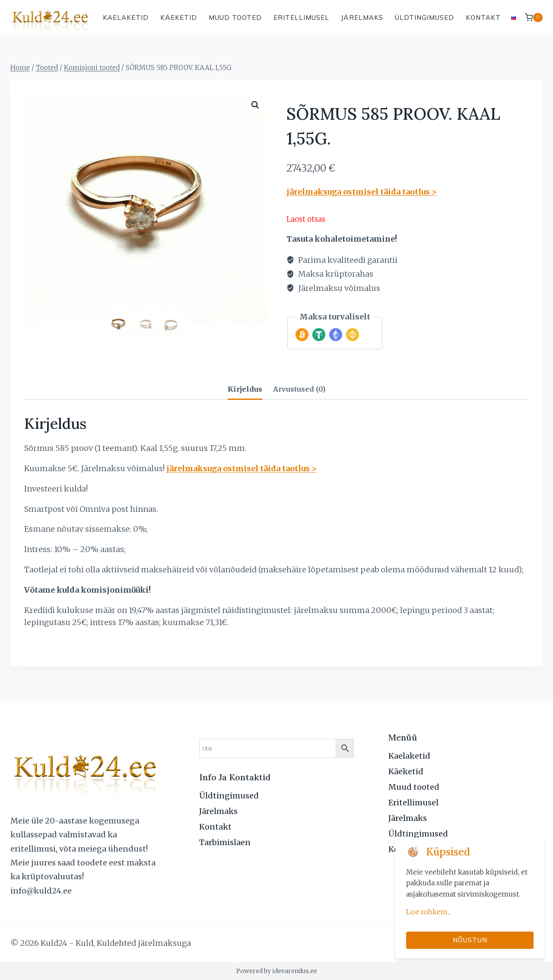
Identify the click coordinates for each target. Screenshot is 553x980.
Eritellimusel (301, 18)
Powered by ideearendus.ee (277, 971)
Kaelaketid (126, 18)
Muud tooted (235, 18)
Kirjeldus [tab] (245, 389)
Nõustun (470, 940)
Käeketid (179, 18)
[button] (255, 105)
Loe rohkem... (428, 912)
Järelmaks (362, 18)
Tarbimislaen (225, 842)
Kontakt (483, 18)
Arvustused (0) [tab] (299, 389)
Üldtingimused (424, 18)
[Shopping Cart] (534, 18)
